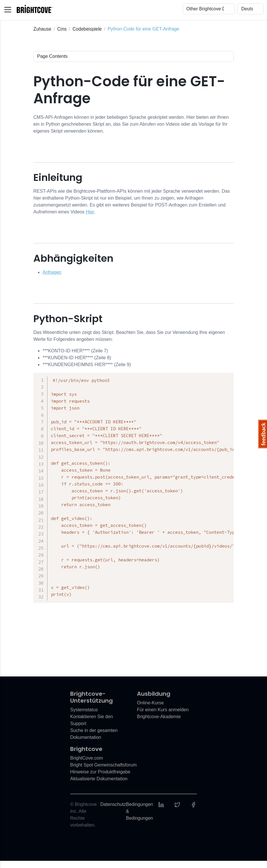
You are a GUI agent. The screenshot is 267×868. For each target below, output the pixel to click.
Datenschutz (113, 811)
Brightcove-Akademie (159, 724)
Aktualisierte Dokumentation (99, 786)
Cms (62, 29)
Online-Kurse (150, 710)
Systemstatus (84, 717)
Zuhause (42, 29)
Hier (90, 212)
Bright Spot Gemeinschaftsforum (103, 772)
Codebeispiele (87, 29)
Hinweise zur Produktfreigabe (100, 779)
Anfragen (52, 272)
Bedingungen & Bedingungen (140, 818)
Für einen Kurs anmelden (163, 717)
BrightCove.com (87, 765)
